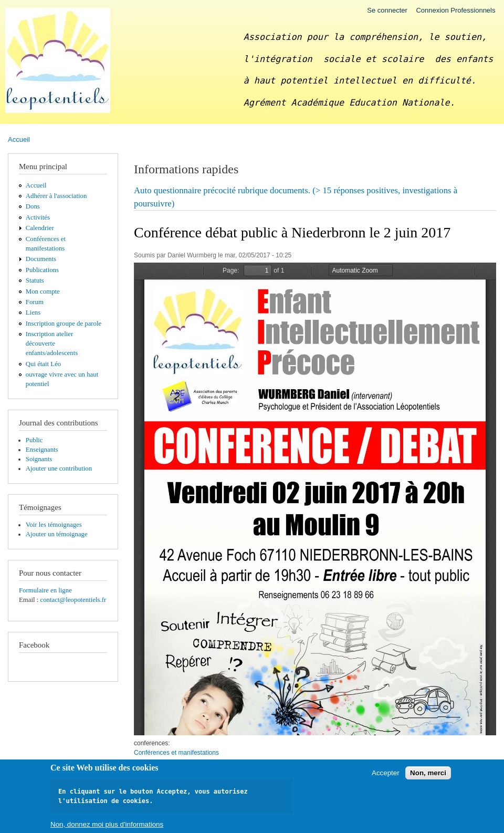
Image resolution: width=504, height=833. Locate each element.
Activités (38, 217)
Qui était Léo (43, 364)
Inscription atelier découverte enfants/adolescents (52, 343)
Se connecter (387, 10)
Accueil (19, 139)
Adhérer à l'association (56, 196)
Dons (33, 206)
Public (34, 440)
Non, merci (428, 773)
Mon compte (43, 291)
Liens (33, 313)
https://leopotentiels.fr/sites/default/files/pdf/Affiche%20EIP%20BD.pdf (315, 499)
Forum (35, 302)
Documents (41, 259)
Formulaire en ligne (45, 590)
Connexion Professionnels (455, 10)
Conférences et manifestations (176, 753)
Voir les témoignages (54, 525)
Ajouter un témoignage (57, 534)
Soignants (39, 459)
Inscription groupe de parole (64, 324)
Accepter (386, 773)
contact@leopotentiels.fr (73, 600)
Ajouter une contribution (59, 468)
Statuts (35, 280)
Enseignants (42, 450)
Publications (42, 270)
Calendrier (40, 228)
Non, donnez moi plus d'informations (107, 824)
